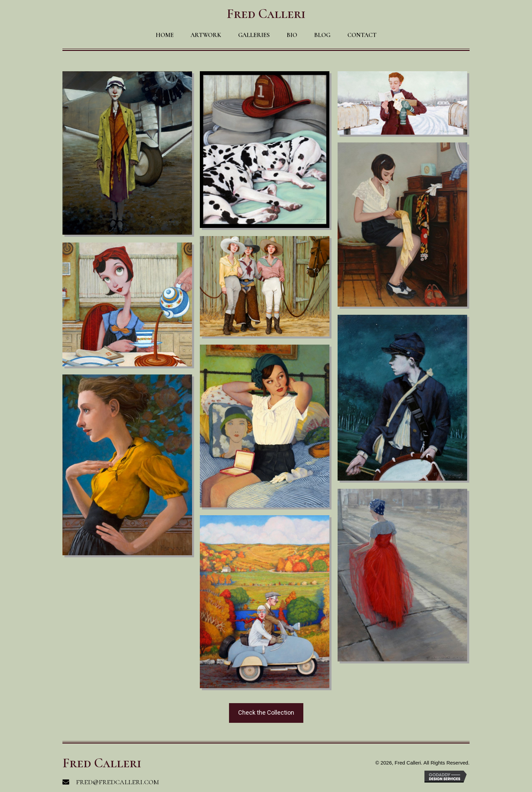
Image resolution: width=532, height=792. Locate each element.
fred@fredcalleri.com (118, 781)
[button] (266, 713)
